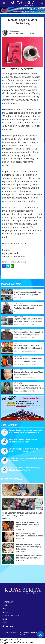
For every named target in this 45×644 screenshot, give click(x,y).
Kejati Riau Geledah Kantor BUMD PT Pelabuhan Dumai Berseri (24, 441)
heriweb (23, 634)
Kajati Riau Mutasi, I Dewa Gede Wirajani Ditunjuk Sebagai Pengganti (25, 469)
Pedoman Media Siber (11, 616)
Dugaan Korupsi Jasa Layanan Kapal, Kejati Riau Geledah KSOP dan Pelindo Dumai (29, 321)
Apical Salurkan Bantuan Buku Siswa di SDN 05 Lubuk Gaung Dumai (22, 514)
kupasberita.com (14, 632)
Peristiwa (18, 303)
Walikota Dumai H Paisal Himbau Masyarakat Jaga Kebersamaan (29, 557)
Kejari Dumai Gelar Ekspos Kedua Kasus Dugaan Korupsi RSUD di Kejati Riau (29, 388)
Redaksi (5, 605)
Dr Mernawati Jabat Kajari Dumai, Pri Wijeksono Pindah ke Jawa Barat (23, 450)
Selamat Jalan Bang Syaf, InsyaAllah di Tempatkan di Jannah (29, 535)
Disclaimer (6, 612)
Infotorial (19, 290)
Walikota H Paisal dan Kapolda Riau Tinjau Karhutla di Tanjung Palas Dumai (28, 547)
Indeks (5, 622)
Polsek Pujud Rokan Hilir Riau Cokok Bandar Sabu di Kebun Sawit (28, 525)
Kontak (5, 619)
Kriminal (18, 356)
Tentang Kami (8, 602)
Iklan (4, 609)
